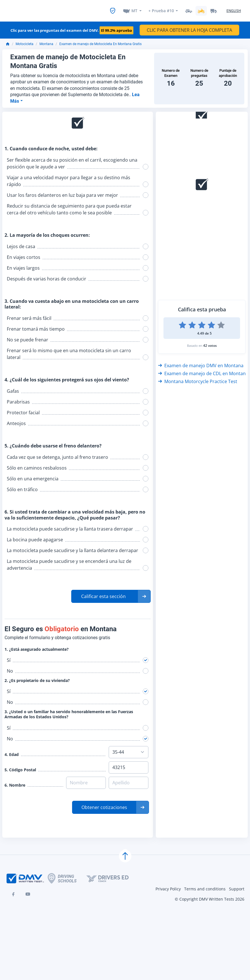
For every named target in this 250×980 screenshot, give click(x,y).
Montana (46, 42)
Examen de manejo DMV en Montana (201, 363)
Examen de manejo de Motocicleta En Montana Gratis (100, 42)
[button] (111, 594)
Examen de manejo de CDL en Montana (203, 371)
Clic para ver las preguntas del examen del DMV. (72, 28)
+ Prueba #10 (161, 9)
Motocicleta (25, 42)
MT (134, 9)
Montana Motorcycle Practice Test (198, 379)
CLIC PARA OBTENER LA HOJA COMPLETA (189, 28)
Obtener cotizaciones (104, 805)
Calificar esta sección (103, 594)
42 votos (210, 343)
